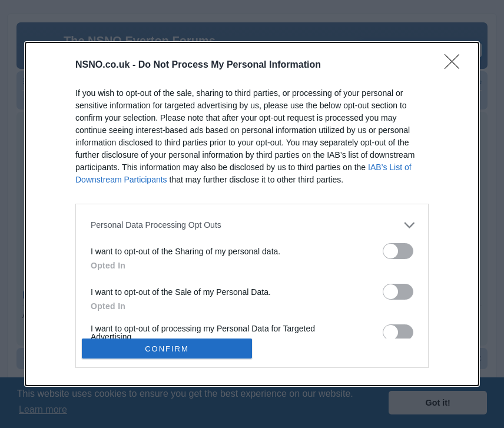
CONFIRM (167, 348)
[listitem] (252, 225)
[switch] (398, 251)
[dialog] (252, 214)
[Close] (456, 65)
